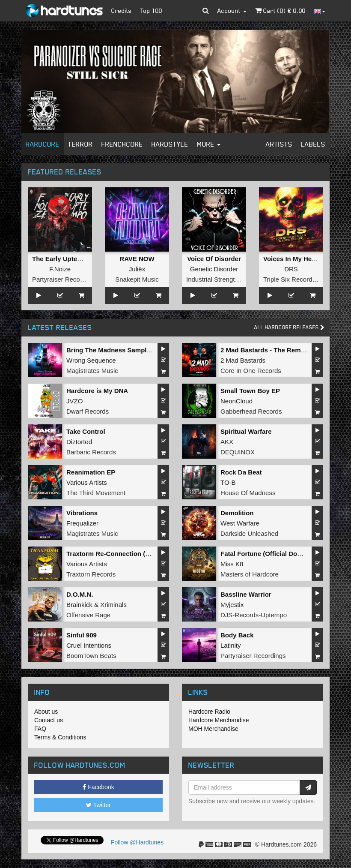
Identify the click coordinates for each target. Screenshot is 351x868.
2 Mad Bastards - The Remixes (267, 350)
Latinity (231, 645)
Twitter (98, 805)
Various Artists (87, 482)
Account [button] (232, 11)
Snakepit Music (137, 279)
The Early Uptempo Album (72, 259)
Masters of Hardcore (250, 574)
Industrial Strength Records (225, 279)
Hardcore (43, 144)
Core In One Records (251, 371)
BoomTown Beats (91, 656)
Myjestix (232, 605)
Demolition (237, 513)
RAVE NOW (137, 259)
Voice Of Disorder (214, 259)
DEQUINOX (238, 452)
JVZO (74, 401)
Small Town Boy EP (250, 391)
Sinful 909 (82, 635)
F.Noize (60, 269)
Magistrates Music (92, 371)
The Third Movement (96, 493)
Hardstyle (170, 144)
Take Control (86, 431)
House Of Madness (248, 493)
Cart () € (280, 11)
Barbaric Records (91, 452)
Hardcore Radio (209, 712)
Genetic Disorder (214, 269)
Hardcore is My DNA (97, 391)
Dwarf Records (88, 411)
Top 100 (151, 11)
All (289, 327)
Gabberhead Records (251, 411)
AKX (227, 442)
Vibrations (82, 513)
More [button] (209, 144)
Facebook (98, 787)
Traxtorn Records (91, 574)
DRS (291, 269)
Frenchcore (122, 144)
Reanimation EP (91, 472)
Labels (313, 144)
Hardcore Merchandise (219, 720)
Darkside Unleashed (249, 533)
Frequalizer (82, 523)
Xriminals (113, 605)
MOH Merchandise (213, 729)
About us (46, 712)
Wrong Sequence (91, 360)
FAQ (40, 729)
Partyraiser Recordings (65, 279)
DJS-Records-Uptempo (254, 615)
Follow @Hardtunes (137, 842)
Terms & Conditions (60, 737)
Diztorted (79, 442)
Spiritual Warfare (246, 431)
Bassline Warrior (246, 594)
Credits (122, 11)
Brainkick (79, 605)
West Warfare (240, 523)
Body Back (237, 635)
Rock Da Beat (241, 472)
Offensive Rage (88, 615)
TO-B (228, 482)
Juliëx (137, 269)
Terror (80, 144)
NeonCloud (236, 401)
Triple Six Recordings (294, 279)
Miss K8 (232, 564)
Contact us (49, 720)
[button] (206, 11)
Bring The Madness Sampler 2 (112, 350)
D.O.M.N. (80, 594)
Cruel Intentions (89, 645)
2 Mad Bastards (243, 360)
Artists (279, 144)
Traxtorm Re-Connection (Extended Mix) (128, 554)
